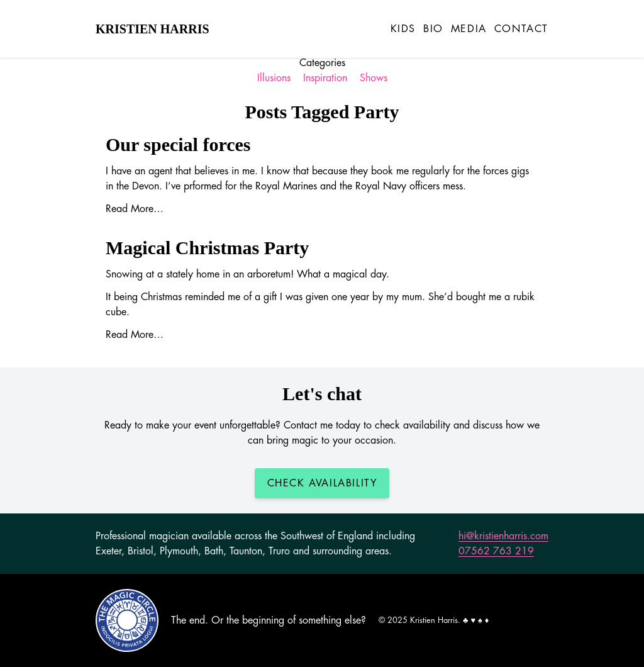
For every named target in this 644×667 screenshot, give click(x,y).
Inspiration (325, 78)
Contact (521, 29)
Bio (433, 29)
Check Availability (322, 483)
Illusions (274, 78)
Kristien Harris (153, 29)
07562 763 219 (496, 551)
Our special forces (178, 144)
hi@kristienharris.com (503, 536)
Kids (403, 29)
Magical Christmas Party (207, 248)
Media (469, 29)
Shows (374, 78)
